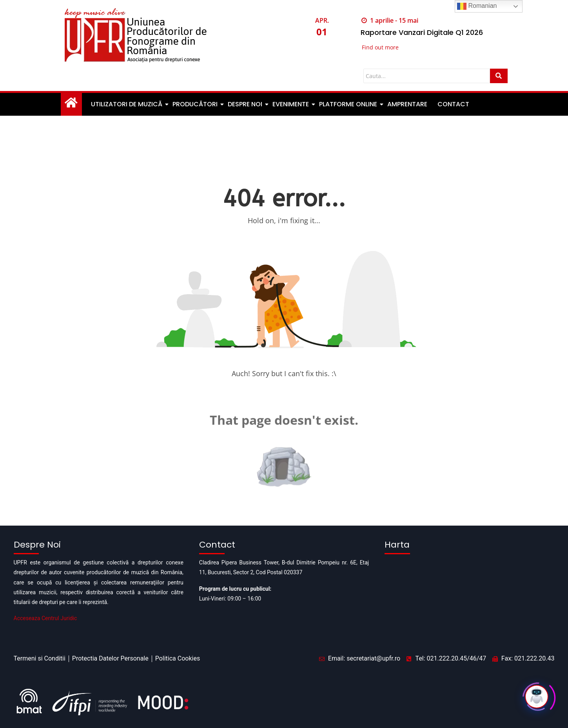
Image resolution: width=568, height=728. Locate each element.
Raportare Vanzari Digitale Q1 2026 (422, 32)
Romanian (477, 6)
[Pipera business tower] (469, 597)
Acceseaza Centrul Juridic (45, 618)
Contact (453, 104)
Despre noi (246, 104)
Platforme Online (349, 104)
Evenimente (291, 104)
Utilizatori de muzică (127, 104)
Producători (196, 104)
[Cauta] (426, 76)
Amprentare (407, 104)
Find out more (380, 47)
